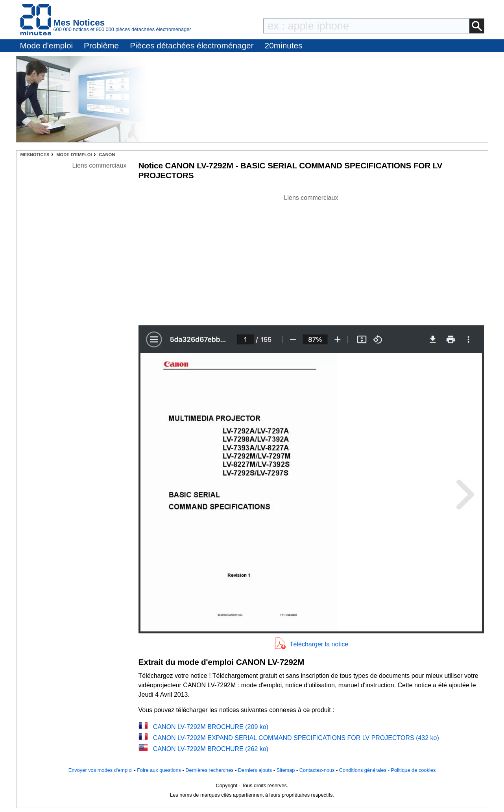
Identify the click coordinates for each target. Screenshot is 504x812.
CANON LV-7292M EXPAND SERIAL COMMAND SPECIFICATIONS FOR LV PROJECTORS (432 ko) (296, 738)
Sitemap (286, 770)
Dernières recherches (209, 770)
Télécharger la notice (319, 644)
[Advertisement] (311, 258)
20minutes (284, 45)
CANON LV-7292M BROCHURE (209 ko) (211, 727)
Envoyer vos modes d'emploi (101, 770)
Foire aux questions (159, 770)
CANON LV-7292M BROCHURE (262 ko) (211, 749)
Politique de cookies (413, 770)
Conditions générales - (365, 770)
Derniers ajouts (255, 770)
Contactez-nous (317, 770)
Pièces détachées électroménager (192, 45)
